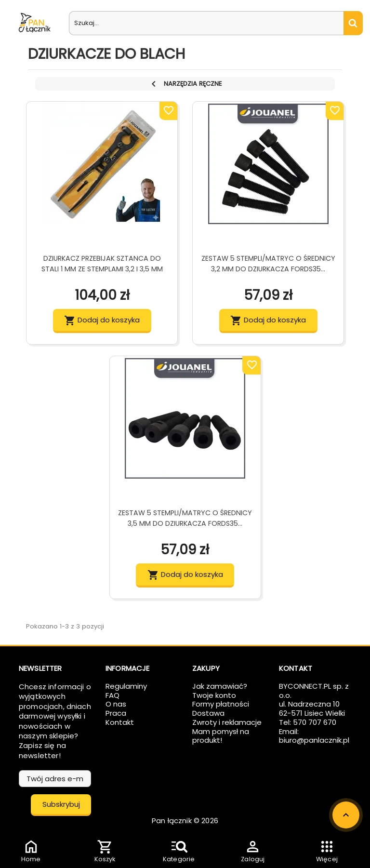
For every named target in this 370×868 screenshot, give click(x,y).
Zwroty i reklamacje (227, 722)
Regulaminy (126, 686)
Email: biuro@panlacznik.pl (314, 736)
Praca (116, 713)
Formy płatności (221, 704)
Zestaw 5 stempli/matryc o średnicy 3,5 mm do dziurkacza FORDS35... (185, 518)
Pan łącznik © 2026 (185, 821)
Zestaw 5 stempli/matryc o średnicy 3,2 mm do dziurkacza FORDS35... (268, 264)
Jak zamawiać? (220, 686)
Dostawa (208, 713)
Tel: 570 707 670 (308, 722)
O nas (116, 704)
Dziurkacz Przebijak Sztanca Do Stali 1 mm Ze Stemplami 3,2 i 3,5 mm (102, 264)
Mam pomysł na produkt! (221, 736)
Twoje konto (214, 695)
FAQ (112, 695)
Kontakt (120, 722)
